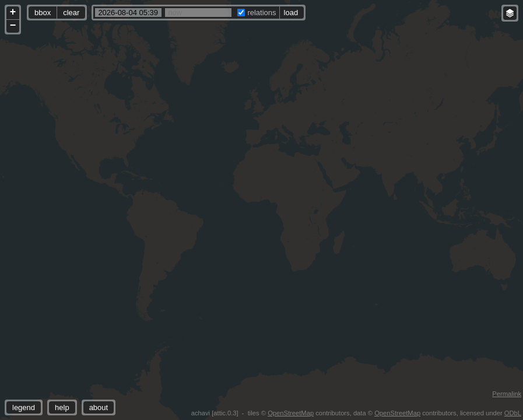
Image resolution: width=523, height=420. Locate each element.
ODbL (513, 413)
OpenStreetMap (291, 413)
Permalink (507, 394)
